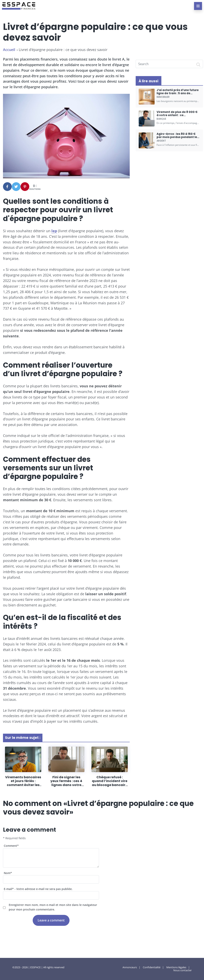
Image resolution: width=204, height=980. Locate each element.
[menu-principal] (198, 6)
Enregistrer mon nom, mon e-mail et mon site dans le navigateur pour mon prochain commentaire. (53, 907)
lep (54, 231)
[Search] (198, 65)
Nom (8, 873)
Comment (11, 846)
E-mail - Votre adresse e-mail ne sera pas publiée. (38, 889)
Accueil (9, 50)
